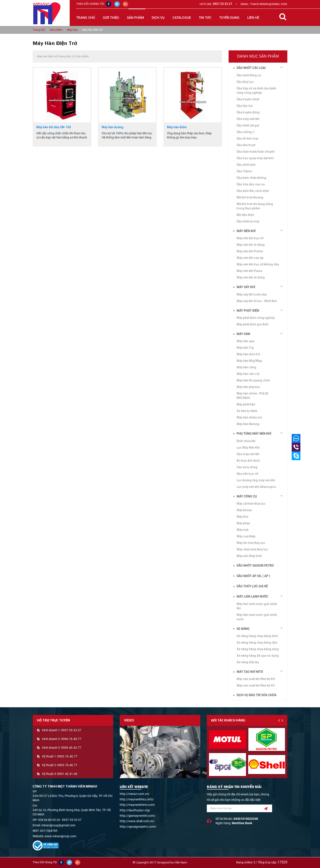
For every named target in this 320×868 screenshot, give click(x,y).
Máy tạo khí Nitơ (250, 672)
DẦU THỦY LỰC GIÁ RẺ (252, 586)
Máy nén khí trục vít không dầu (258, 264)
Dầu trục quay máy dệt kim (255, 158)
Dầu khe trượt (246, 145)
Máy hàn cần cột (248, 374)
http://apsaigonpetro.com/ (138, 827)
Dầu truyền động (248, 112)
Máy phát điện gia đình (253, 324)
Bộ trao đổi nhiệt (248, 461)
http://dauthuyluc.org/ (135, 810)
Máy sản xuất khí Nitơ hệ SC (256, 685)
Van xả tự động (247, 467)
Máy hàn (72, 30)
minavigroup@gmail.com (58, 825)
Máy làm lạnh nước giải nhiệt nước (257, 617)
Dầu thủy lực (245, 82)
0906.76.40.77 (71, 739)
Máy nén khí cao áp (250, 258)
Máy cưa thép (246, 536)
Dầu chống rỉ (246, 132)
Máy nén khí (246, 231)
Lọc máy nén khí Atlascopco (256, 487)
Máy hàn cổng (246, 367)
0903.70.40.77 (67, 765)
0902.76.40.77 (67, 756)
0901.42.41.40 (67, 774)
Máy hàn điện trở (248, 354)
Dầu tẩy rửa (245, 106)
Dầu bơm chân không (251, 178)
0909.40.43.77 (71, 748)
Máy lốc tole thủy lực (251, 543)
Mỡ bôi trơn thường (250, 197)
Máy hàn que (246, 341)
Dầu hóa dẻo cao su (251, 184)
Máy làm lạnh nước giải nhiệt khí (257, 606)
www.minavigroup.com (60, 836)
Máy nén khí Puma (249, 271)
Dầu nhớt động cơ (249, 75)
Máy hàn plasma (248, 387)
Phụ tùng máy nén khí (254, 434)
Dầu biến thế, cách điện (253, 191)
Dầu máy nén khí (248, 454)
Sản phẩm (56, 30)
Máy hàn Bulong (248, 424)
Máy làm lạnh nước (252, 596)
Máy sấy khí (246, 287)
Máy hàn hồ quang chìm (253, 380)
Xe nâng (243, 629)
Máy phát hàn (246, 404)
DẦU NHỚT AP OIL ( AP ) (253, 576)
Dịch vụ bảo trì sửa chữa (257, 695)
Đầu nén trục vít (247, 474)
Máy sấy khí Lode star (252, 294)
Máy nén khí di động (251, 277)
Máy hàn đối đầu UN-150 (54, 127)
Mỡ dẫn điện (245, 215)
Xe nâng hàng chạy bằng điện (257, 636)
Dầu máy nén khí (248, 119)
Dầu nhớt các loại (251, 68)
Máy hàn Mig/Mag (249, 361)
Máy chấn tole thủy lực (252, 549)
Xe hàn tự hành (247, 411)
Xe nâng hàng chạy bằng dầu (257, 642)
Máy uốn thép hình (249, 556)
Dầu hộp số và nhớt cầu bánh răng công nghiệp (256, 91)
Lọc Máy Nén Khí (248, 448)
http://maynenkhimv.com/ (137, 805)
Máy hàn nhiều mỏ (249, 417)
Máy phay (243, 523)
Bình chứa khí (246, 441)
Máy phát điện (248, 311)
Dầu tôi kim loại (248, 138)
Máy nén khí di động (251, 245)
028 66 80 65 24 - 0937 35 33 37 (60, 820)
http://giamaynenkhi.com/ (138, 816)
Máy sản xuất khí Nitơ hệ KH (256, 679)
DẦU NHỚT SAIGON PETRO (255, 566)
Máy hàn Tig (245, 348)
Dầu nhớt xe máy (248, 221)
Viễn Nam (181, 862)
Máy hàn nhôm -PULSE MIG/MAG (253, 396)
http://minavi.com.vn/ (135, 794)
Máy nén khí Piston (250, 251)
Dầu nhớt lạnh (246, 165)
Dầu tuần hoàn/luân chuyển (256, 152)
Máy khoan (244, 510)
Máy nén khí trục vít (250, 238)
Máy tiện (243, 517)
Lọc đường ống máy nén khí (256, 480)
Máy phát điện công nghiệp (256, 318)
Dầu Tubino (244, 171)
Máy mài (243, 530)
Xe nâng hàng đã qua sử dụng (258, 656)
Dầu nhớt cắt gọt (248, 125)
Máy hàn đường (113, 127)
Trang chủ (86, 18)
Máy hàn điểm (177, 127)
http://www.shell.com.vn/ (137, 821)
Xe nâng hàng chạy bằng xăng (258, 649)
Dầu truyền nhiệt (248, 99)
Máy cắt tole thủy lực (251, 504)
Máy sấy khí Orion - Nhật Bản (257, 301)
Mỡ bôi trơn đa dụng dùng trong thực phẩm (255, 206)
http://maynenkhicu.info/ (137, 799)
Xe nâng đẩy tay (248, 662)
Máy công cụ (247, 496)
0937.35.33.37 (71, 730)
